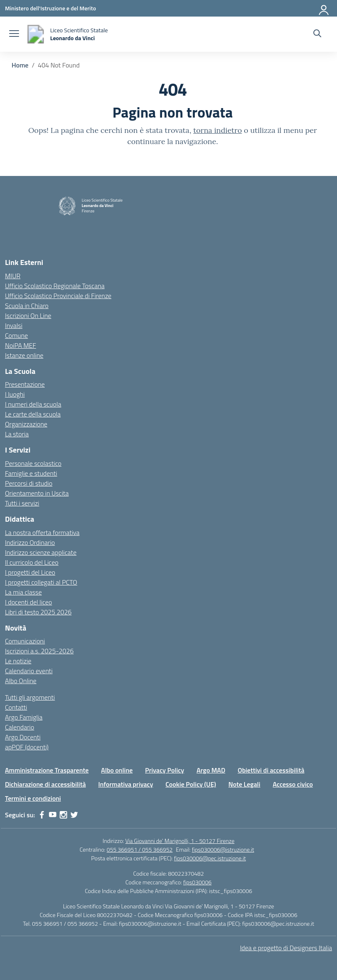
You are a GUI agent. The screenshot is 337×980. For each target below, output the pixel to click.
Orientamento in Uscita (37, 493)
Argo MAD (211, 770)
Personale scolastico (33, 463)
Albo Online (21, 681)
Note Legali (244, 784)
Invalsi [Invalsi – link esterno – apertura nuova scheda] (14, 325)
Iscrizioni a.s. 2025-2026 (39, 651)
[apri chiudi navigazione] (14, 34)
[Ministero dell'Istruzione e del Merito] (51, 8)
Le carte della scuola (33, 414)
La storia (17, 434)
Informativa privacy (126, 784)
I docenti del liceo (29, 602)
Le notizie (18, 661)
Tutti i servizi (22, 503)
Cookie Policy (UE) (191, 784)
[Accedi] (324, 8)
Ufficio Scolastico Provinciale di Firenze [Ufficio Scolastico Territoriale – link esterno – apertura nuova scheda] (58, 296)
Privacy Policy (165, 770)
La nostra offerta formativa (42, 532)
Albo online (117, 770)
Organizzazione (26, 424)
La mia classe (23, 592)
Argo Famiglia (24, 717)
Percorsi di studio (29, 483)
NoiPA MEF (21, 345)
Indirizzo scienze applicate (41, 552)
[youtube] (53, 815)
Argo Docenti (23, 737)
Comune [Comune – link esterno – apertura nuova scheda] (16, 335)
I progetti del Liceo (30, 572)
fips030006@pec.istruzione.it (210, 858)
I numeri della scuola (33, 404)
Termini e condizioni (33, 798)
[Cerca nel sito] (317, 34)
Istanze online (24, 355)
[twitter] (74, 815)
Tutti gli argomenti (30, 697)
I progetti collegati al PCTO (41, 582)
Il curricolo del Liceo (32, 562)
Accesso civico (293, 784)
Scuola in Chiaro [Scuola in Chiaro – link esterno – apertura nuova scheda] (27, 306)
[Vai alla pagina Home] (20, 65)
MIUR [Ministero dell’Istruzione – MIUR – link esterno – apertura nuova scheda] (13, 276)
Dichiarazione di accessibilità (45, 784)
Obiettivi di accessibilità (271, 770)
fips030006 (197, 882)
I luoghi (15, 394)
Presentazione (25, 384)
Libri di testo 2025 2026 (38, 612)
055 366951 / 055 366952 (139, 849)
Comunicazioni (25, 641)
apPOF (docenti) (27, 747)
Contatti (16, 707)
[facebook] (42, 815)
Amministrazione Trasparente (47, 770)
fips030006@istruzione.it (223, 849)
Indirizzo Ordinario (30, 542)
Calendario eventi (29, 671)
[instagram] (63, 815)
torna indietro (217, 130)
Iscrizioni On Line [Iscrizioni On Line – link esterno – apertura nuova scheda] (28, 315)
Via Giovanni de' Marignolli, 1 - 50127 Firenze (180, 841)
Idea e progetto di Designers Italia (286, 948)
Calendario (19, 727)
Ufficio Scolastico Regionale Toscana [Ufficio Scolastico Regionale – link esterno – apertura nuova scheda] (55, 286)
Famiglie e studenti (31, 473)
